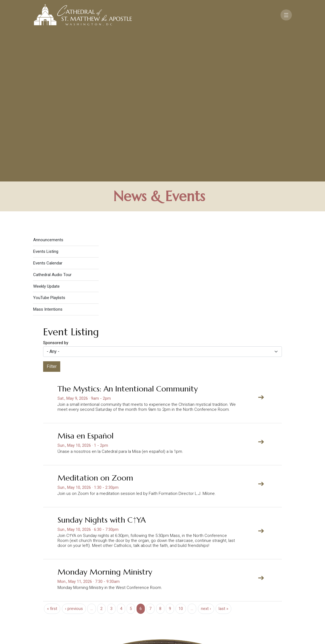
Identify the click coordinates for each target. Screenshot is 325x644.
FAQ (276, 585)
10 (181, 460)
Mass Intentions (48, 161)
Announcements (48, 91)
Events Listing (46, 103)
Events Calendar (48, 115)
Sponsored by (56, 194)
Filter (52, 218)
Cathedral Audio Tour (52, 126)
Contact (227, 585)
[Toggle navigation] (286, 15)
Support (255, 585)
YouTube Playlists (49, 149)
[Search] (275, 601)
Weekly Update (46, 137)
